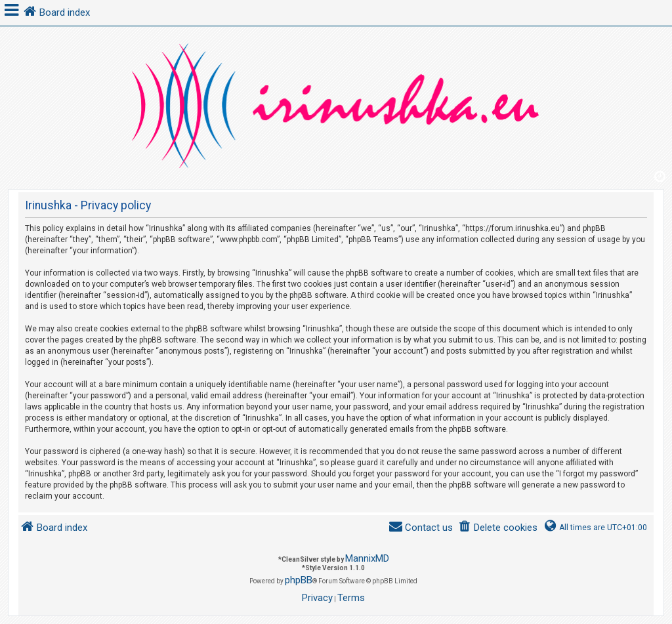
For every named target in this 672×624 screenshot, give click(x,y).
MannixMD (367, 558)
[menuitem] (498, 528)
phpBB (299, 580)
